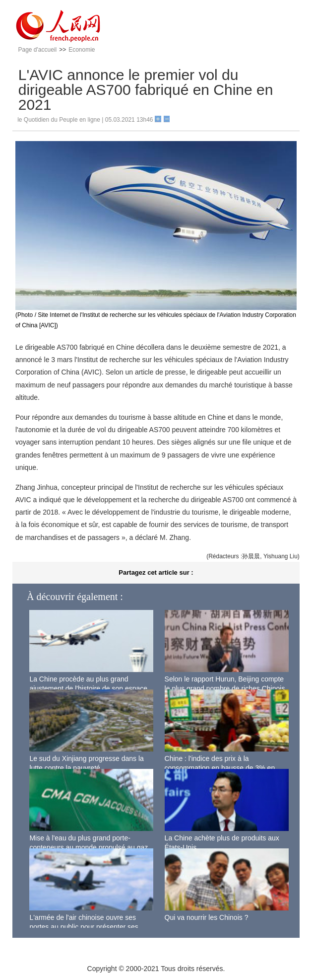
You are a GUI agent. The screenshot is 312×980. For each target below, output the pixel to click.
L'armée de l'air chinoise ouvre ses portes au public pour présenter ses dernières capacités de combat (84, 927)
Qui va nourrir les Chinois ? (207, 917)
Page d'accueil (37, 50)
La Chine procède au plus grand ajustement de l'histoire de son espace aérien (88, 689)
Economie (82, 50)
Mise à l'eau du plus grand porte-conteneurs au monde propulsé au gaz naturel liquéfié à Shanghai (89, 848)
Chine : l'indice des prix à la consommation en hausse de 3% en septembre (220, 768)
